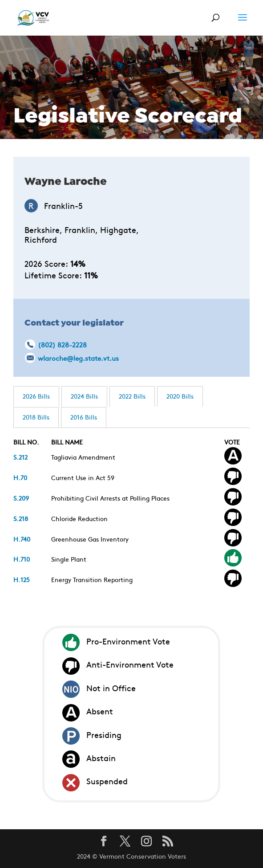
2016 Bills (84, 417)
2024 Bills (84, 396)
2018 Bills (36, 417)
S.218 (21, 518)
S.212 (20, 457)
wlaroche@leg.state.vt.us (78, 358)
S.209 (21, 498)
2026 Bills (36, 396)
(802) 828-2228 (62, 344)
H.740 (22, 539)
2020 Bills (180, 396)
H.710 (22, 559)
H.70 (20, 477)
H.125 (22, 579)
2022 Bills (132, 396)
